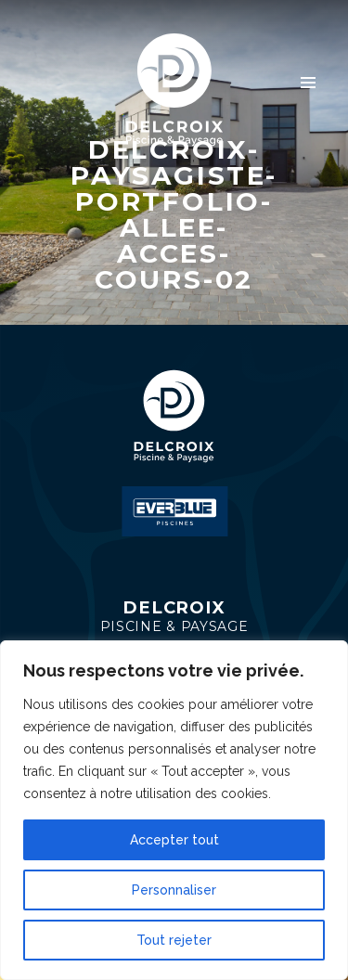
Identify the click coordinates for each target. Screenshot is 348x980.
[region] (174, 810)
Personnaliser (174, 890)
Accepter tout (174, 840)
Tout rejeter (174, 940)
